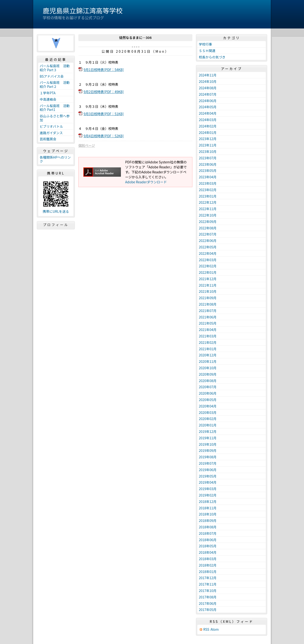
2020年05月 (208, 400)
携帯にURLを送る (56, 211)
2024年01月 (208, 133)
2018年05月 (208, 546)
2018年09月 (208, 521)
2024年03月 (208, 120)
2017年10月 (208, 591)
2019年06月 (208, 470)
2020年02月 (208, 419)
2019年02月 (208, 495)
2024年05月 (208, 107)
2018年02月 (208, 565)
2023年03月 (208, 183)
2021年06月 (208, 317)
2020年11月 (208, 361)
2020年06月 (208, 393)
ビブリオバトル (51, 126)
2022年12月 (208, 202)
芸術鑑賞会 (48, 139)
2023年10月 (208, 152)
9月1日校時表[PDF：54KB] (104, 70)
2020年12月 (208, 355)
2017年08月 (208, 597)
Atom (215, 629)
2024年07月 (208, 94)
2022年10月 (208, 215)
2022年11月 (208, 209)
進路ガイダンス (51, 133)
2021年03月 (208, 336)
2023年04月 (208, 177)
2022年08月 (208, 228)
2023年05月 (208, 170)
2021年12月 (208, 279)
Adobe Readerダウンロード (146, 182)
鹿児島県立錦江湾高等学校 (83, 10)
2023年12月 (208, 139)
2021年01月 (208, 349)
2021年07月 (208, 311)
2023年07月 (208, 158)
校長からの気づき (212, 57)
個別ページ (87, 145)
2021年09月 (208, 298)
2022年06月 (208, 241)
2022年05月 (208, 247)
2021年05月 (208, 323)
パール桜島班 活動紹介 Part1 (55, 108)
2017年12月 (208, 578)
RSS (206, 629)
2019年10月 (208, 444)
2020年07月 (208, 387)
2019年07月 (208, 463)
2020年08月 (208, 381)
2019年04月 (208, 482)
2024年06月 (208, 101)
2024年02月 (208, 126)
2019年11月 (208, 438)
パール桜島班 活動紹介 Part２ (55, 84)
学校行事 (205, 44)
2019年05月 (208, 476)
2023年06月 (208, 164)
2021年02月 (208, 342)
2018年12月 (208, 502)
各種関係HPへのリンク (55, 159)
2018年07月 (208, 533)
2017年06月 (208, 603)
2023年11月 (208, 145)
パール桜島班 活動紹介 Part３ (55, 68)
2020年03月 (208, 412)
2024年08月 (208, 88)
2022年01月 (208, 272)
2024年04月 (208, 113)
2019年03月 (208, 489)
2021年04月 (208, 330)
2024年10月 (208, 81)
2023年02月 (208, 190)
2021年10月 (208, 291)
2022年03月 (208, 260)
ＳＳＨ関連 (207, 51)
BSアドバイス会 (52, 76)
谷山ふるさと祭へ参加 (55, 118)
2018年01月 (208, 572)
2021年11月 (208, 285)
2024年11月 (208, 75)
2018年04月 (208, 552)
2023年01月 (208, 196)
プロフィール (56, 225)
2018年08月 (208, 527)
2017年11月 (208, 584)
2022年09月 (208, 222)
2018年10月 (208, 514)
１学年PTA (48, 93)
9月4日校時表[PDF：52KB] (104, 136)
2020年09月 (208, 374)
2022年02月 (208, 266)
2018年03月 (208, 559)
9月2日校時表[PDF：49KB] (104, 92)
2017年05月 (208, 610)
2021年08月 (208, 304)
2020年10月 (208, 368)
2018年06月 (208, 540)
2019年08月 (208, 457)
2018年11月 (208, 508)
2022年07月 (208, 234)
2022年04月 (208, 253)
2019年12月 (208, 431)
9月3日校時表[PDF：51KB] (104, 114)
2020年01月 (208, 425)
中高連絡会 (48, 99)
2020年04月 (208, 406)
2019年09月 (208, 450)
